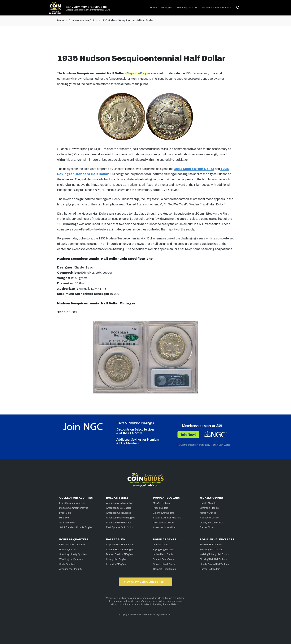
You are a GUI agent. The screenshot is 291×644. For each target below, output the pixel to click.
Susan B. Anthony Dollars (167, 518)
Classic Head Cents (164, 564)
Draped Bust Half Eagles (119, 554)
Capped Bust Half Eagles (120, 545)
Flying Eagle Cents (163, 550)
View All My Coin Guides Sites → (145, 582)
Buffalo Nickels (208, 503)
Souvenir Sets (67, 523)
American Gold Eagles (119, 513)
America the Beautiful (71, 569)
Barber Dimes (207, 527)
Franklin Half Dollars (211, 545)
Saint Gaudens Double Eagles (76, 527)
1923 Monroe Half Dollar (194, 169)
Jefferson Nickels (209, 508)
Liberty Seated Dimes (212, 523)
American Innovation (164, 527)
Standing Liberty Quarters (73, 554)
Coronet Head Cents (164, 569)
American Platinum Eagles (121, 518)
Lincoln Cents (161, 545)
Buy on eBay (137, 73)
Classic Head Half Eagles (120, 550)
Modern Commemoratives (74, 508)
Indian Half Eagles (116, 564)
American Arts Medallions (120, 503)
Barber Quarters (68, 550)
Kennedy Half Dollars (211, 550)
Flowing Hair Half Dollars (213, 559)
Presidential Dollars (164, 523)
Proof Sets (65, 513)
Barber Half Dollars (210, 569)
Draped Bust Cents (163, 559)
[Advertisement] (145, 41)
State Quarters (67, 564)
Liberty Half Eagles (116, 559)
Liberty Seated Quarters (72, 545)
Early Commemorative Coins (86, 7)
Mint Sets (64, 518)
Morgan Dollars (161, 503)
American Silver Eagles (119, 508)
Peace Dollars (161, 508)
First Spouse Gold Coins (120, 527)
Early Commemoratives (72, 503)
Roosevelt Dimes (209, 518)
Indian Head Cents (163, 554)
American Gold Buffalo (119, 523)
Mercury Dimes (208, 513)
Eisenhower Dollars (164, 513)
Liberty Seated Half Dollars (214, 564)
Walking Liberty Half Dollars (215, 554)
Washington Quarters (71, 559)
